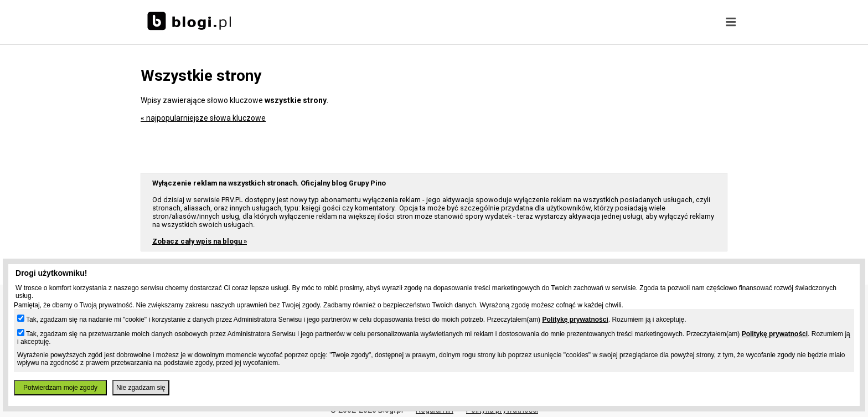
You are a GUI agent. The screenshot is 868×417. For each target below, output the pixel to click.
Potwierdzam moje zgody (60, 388)
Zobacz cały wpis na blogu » (200, 241)
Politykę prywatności (575, 320)
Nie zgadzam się (141, 388)
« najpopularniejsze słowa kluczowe (203, 118)
